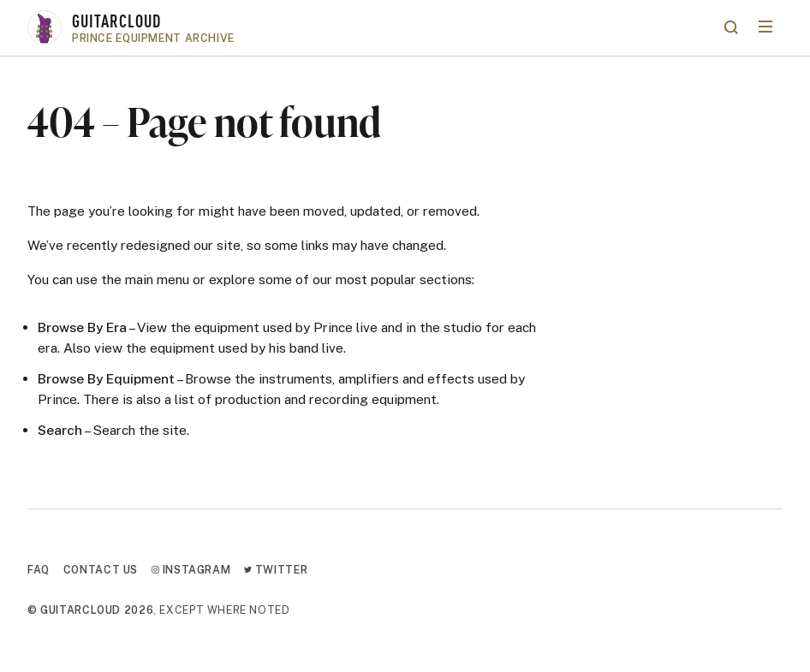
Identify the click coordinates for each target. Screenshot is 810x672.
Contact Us (101, 570)
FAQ (39, 570)
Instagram (191, 570)
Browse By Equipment (106, 378)
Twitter (276, 570)
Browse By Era (82, 327)
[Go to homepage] (371, 28)
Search (60, 430)
